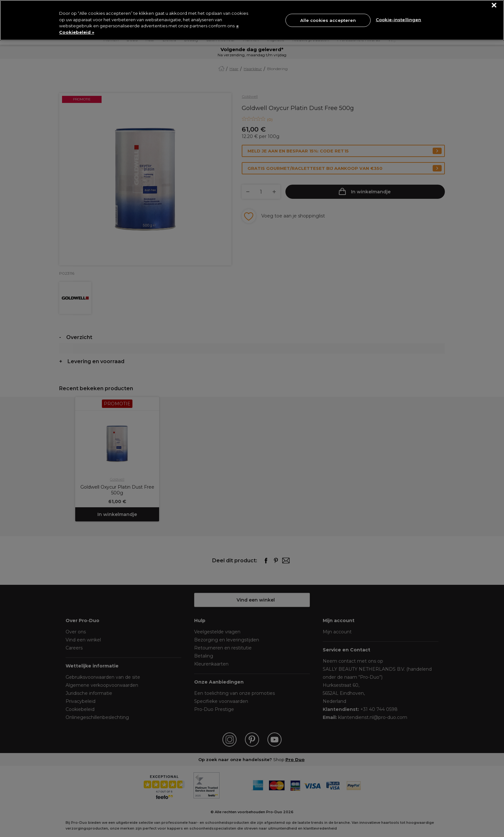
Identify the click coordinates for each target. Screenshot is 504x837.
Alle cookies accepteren (328, 20)
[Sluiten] (494, 5)
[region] (252, 20)
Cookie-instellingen (398, 20)
